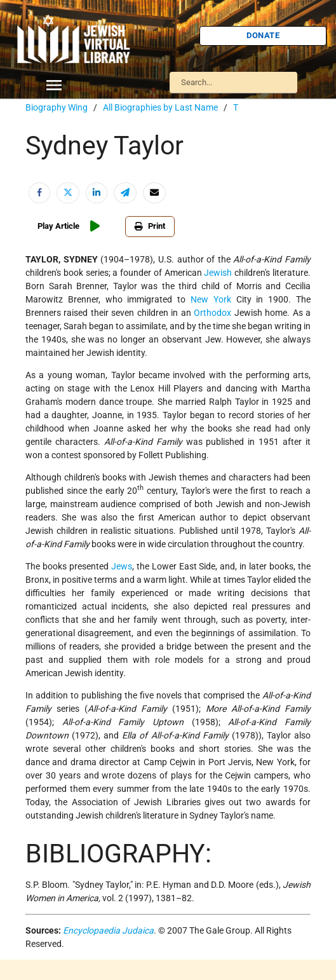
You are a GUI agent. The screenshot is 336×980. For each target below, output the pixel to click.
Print (150, 226)
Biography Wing (57, 107)
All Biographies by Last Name (160, 107)
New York (211, 299)
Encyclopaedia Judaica (108, 930)
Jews (122, 566)
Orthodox (212, 313)
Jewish (218, 273)
